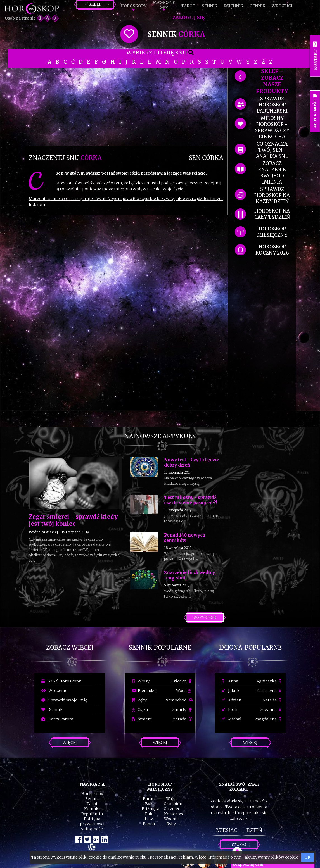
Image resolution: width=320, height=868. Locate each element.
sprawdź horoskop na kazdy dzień (272, 195)
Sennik (209, 6)
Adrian (232, 700)
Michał (232, 719)
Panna (149, 824)
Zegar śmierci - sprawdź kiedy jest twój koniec (73, 520)
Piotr (230, 710)
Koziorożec (175, 814)
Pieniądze (144, 691)
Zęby (139, 700)
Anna (230, 681)
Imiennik (233, 6)
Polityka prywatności (92, 821)
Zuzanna (271, 710)
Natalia (273, 700)
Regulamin (92, 814)
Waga (171, 799)
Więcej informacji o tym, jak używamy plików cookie (246, 857)
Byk (149, 804)
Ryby (171, 824)
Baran (149, 799)
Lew (149, 819)
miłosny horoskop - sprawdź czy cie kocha (272, 127)
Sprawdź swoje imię (64, 700)
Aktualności (92, 829)
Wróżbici (282, 6)
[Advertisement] (126, 107)
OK (308, 857)
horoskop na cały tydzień (272, 214)
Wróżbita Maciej (43, 532)
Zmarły (182, 710)
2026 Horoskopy (61, 681)
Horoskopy (133, 6)
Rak (149, 814)
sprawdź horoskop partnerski (272, 105)
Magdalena (269, 719)
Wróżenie (54, 691)
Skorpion (173, 804)
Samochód (179, 700)
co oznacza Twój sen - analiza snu (272, 150)
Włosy (141, 681)
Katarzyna (270, 691)
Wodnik (171, 819)
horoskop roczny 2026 (272, 250)
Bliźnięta (150, 809)
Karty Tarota (57, 719)
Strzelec (172, 809)
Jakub (230, 691)
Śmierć (142, 719)
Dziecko (182, 681)
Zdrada (183, 719)
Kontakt (92, 809)
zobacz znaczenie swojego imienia (272, 173)
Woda (184, 691)
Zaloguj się (189, 18)
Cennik (257, 6)
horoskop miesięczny (272, 232)
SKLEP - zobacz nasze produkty (272, 81)
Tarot (188, 6)
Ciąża (140, 710)
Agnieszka (270, 681)
